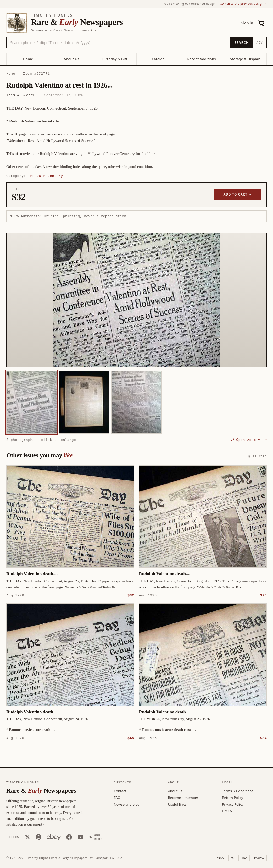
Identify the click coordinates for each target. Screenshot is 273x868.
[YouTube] (81, 837)
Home (28, 59)
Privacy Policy (233, 804)
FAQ (117, 797)
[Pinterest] (38, 837)
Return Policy (232, 797)
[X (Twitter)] (27, 837)
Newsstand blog (127, 804)
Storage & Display (245, 59)
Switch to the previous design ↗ (244, 4)
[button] (136, 300)
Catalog (158, 59)
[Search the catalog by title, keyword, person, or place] (118, 43)
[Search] (241, 43)
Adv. (260, 42)
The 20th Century (45, 176)
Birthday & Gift (115, 59)
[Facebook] (69, 837)
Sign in (247, 23)
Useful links (177, 804)
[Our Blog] (97, 837)
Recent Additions (201, 59)
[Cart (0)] (261, 23)
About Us (71, 59)
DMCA (227, 811)
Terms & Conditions (238, 791)
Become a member (183, 797)
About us (175, 791)
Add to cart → (238, 194)
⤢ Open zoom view (249, 440)
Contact (120, 791)
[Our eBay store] (54, 837)
